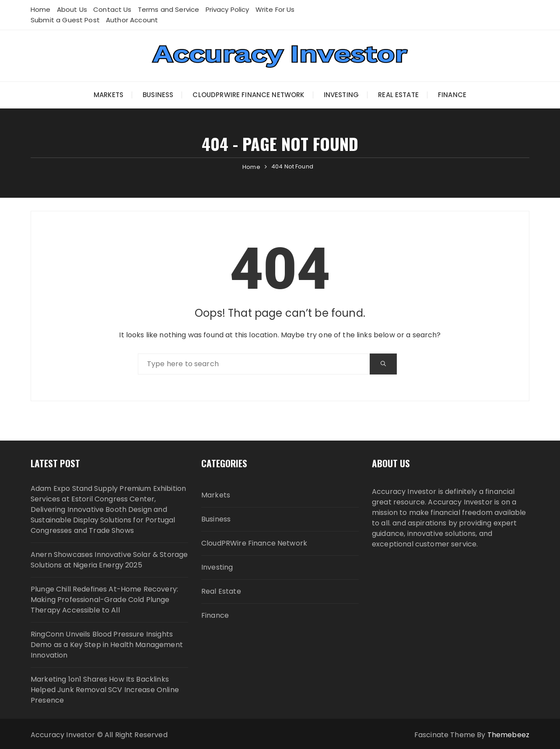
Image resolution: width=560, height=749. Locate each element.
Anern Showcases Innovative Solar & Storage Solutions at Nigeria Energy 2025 (109, 560)
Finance (452, 95)
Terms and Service (169, 9)
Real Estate (398, 95)
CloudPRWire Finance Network (248, 95)
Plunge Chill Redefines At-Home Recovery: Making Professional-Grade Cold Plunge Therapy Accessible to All (104, 600)
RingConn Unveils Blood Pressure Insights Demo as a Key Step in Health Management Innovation (107, 645)
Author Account (132, 20)
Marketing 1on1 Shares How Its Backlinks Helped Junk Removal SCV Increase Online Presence (105, 690)
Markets (108, 95)
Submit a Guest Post (65, 20)
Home (41, 9)
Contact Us (112, 9)
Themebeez (508, 735)
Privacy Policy (227, 9)
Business (158, 95)
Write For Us (275, 9)
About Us (72, 9)
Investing (341, 95)
